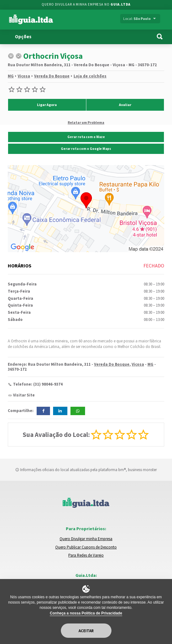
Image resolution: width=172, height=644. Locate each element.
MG (11, 76)
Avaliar (125, 105)
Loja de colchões (90, 76)
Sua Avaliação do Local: (56, 435)
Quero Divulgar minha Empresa (86, 539)
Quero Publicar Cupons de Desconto (86, 547)
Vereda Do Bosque (52, 76)
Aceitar (86, 631)
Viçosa (24, 76)
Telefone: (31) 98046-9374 (38, 384)
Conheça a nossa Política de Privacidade (86, 613)
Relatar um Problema (86, 122)
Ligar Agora (47, 105)
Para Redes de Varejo (86, 555)
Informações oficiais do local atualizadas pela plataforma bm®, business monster (86, 470)
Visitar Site (24, 395)
